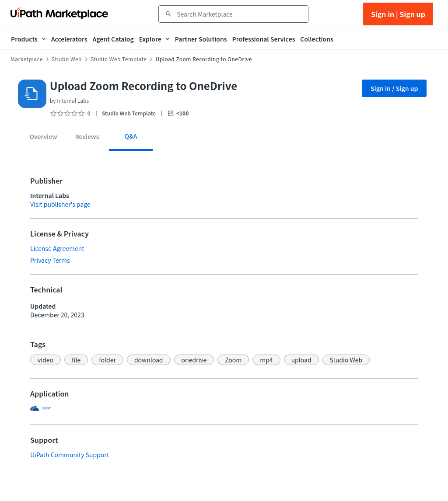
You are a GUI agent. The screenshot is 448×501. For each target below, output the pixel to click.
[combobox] (240, 14)
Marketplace (27, 59)
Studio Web (67, 59)
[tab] (43, 138)
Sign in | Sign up (398, 14)
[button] (45, 360)
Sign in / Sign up (394, 88)
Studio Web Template (119, 59)
